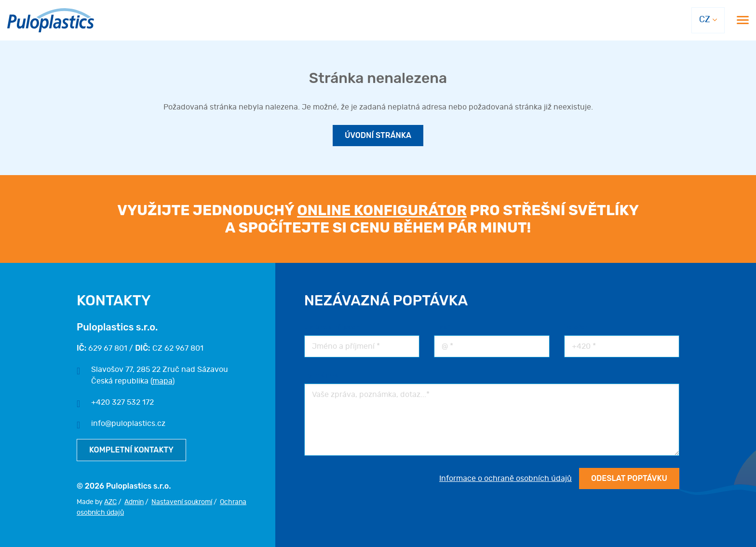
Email (443, 327)
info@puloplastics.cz (128, 424)
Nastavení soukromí (182, 502)
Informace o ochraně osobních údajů (506, 479)
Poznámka (322, 376)
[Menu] (743, 20)
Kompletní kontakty (131, 450)
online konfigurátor (382, 210)
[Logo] (51, 21)
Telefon (577, 327)
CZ (705, 20)
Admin (134, 502)
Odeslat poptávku (629, 478)
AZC (110, 502)
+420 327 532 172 (122, 402)
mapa (162, 381)
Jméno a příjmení (333, 327)
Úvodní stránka (378, 135)
